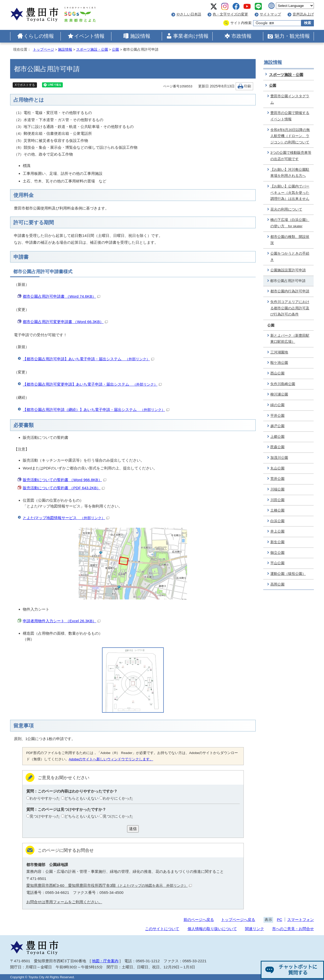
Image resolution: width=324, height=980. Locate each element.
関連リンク (255, 929)
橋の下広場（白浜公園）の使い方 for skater (290, 223)
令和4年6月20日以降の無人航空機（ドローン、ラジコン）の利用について (290, 136)
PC (280, 920)
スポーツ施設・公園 (92, 50)
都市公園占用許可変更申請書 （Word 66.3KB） (65, 322)
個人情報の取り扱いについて (212, 929)
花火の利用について (286, 209)
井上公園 (277, 531)
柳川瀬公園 (279, 394)
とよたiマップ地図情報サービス (66, 518)
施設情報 (140, 36)
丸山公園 (277, 468)
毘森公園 (277, 447)
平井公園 (277, 416)
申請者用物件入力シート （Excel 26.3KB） (62, 621)
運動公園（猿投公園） (288, 574)
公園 (115, 50)
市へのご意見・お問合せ (293, 929)
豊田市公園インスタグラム (290, 99)
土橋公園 (277, 510)
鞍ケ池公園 (279, 363)
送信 (133, 829)
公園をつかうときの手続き (290, 257)
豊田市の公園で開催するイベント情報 (290, 116)
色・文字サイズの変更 (230, 14)
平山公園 (277, 563)
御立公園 (277, 553)
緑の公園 (277, 405)
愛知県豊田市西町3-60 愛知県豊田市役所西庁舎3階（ (109, 885)
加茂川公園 (279, 458)
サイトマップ (270, 14)
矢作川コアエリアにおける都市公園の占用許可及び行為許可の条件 (290, 308)
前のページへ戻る (199, 920)
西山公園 (277, 373)
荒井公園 (277, 479)
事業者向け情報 (191, 36)
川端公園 (277, 489)
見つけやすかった (45, 816)
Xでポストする (25, 85)
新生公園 (277, 542)
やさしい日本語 (189, 14)
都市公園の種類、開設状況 (290, 240)
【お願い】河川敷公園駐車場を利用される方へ (290, 173)
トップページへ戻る (238, 920)
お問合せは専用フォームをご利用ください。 (64, 902)
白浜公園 (277, 521)
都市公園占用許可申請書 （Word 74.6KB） (62, 296)
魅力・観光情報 (292, 36)
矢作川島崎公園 (283, 384)
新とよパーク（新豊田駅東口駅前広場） (290, 339)
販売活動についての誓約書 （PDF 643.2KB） (64, 488)
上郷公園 (277, 437)
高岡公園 (277, 584)
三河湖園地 (279, 352)
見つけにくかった (118, 816)
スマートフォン (301, 920)
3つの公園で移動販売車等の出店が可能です (291, 156)
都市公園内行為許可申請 (290, 291)
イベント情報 (89, 36)
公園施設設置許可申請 (288, 270)
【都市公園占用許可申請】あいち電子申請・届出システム (88, 359)
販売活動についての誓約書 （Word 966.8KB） (65, 480)
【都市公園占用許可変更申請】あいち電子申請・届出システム (92, 384)
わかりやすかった (45, 798)
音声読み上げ (303, 14)
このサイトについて (162, 929)
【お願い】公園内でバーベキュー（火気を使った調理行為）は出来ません (290, 193)
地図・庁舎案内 (105, 961)
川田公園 (277, 500)
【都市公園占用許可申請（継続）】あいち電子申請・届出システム (96, 410)
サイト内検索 (241, 23)
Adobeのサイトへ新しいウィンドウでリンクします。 (111, 759)
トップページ (44, 50)
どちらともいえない (81, 798)
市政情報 (241, 36)
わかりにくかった (118, 798)
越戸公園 (277, 426)
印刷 (248, 86)
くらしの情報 (39, 36)
